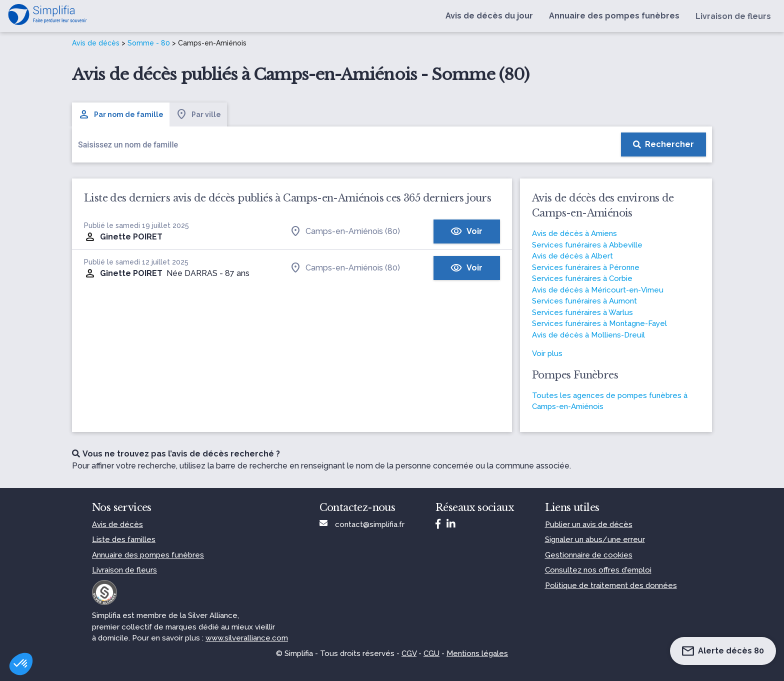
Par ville (198, 114)
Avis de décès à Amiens (574, 233)
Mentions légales (477, 653)
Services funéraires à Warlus (582, 312)
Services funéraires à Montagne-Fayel (599, 323)
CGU (431, 653)
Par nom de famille (121, 114)
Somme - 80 (149, 43)
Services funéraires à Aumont (584, 301)
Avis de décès (96, 43)
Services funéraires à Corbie (582, 278)
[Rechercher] (663, 144)
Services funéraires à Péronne (586, 267)
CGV (409, 653)
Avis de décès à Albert (572, 256)
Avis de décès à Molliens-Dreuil (588, 335)
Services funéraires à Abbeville (587, 245)
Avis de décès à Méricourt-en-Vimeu (598, 290)
